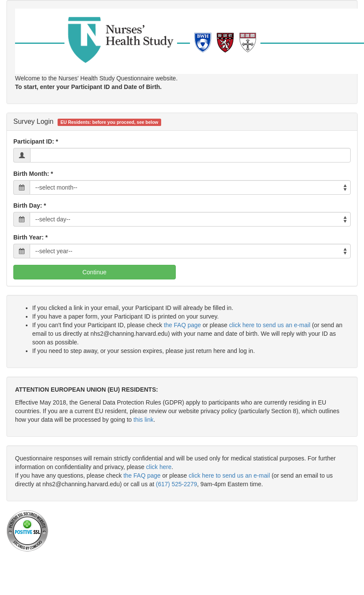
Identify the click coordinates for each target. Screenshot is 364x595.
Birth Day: (28, 205)
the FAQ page (182, 325)
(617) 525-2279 (177, 484)
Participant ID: (34, 141)
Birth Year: (29, 237)
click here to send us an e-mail (270, 325)
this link (144, 420)
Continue (95, 272)
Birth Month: (31, 174)
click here (159, 467)
